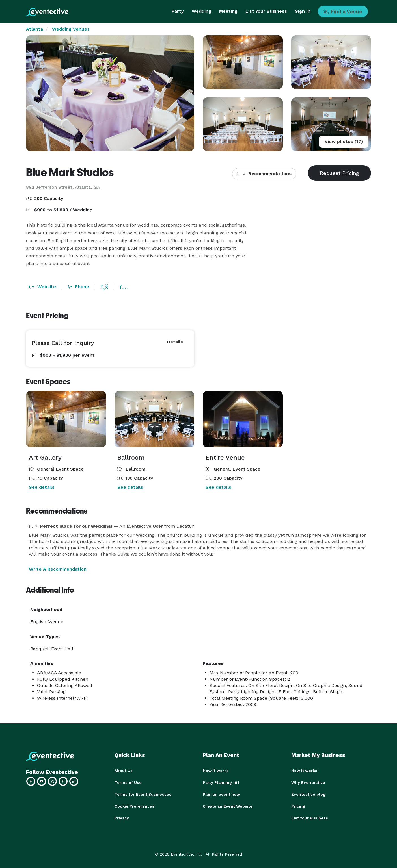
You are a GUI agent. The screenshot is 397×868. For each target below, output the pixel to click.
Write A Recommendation (58, 569)
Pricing (298, 806)
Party (178, 11)
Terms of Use (128, 782)
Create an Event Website (228, 806)
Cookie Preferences (134, 806)
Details (175, 342)
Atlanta (34, 29)
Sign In (303, 11)
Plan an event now (221, 794)
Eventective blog (308, 794)
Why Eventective (308, 782)
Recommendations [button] (264, 174)
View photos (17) (344, 141)
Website (42, 287)
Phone (78, 287)
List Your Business (266, 11)
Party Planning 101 (221, 782)
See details (42, 487)
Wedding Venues (71, 29)
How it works (216, 771)
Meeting (228, 11)
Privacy (122, 818)
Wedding (201, 11)
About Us (124, 771)
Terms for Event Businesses (143, 794)
